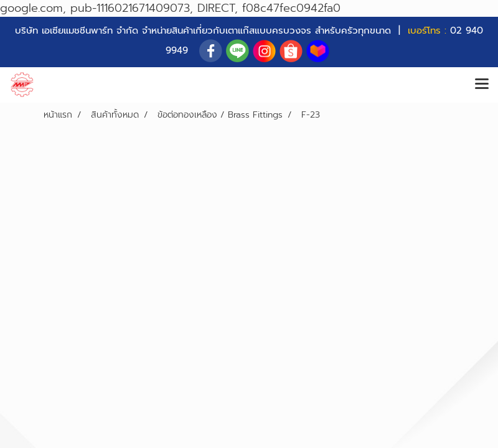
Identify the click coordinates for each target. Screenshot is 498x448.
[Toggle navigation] (482, 85)
